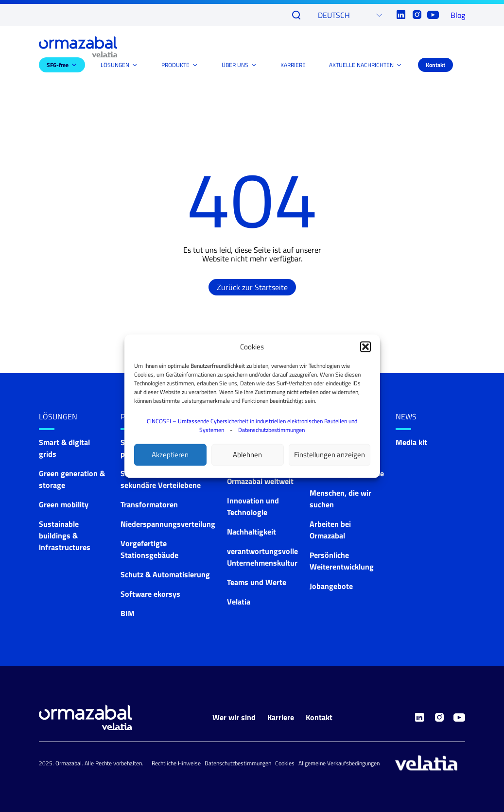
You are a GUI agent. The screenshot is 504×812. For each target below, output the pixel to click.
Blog (458, 15)
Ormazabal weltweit (260, 481)
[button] (365, 346)
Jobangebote (331, 586)
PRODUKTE (175, 65)
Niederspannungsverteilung (168, 524)
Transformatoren (149, 504)
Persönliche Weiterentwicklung (342, 561)
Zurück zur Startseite (252, 287)
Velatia (239, 602)
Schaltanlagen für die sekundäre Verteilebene (161, 479)
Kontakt (435, 65)
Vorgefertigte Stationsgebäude (149, 549)
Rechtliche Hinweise (176, 763)
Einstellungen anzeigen (330, 455)
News (406, 416)
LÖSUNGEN (115, 65)
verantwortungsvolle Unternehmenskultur (262, 557)
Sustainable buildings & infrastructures (65, 536)
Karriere (281, 717)
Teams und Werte (257, 582)
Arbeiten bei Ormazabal (330, 530)
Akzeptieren (170, 455)
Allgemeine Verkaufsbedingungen (339, 763)
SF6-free (58, 65)
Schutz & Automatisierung (165, 574)
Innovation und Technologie (253, 506)
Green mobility (64, 504)
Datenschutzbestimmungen (271, 429)
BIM (128, 613)
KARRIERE (293, 65)
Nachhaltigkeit (252, 532)
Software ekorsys (150, 594)
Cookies (285, 763)
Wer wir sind (234, 717)
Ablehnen (247, 455)
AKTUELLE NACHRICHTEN (361, 65)
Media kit (411, 442)
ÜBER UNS (235, 65)
